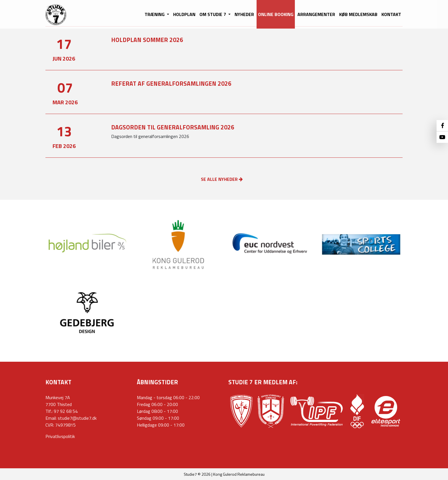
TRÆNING (155, 14)
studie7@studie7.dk (77, 418)
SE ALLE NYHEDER (222, 179)
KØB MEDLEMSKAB (358, 14)
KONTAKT (391, 14)
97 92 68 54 (66, 411)
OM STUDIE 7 (213, 14)
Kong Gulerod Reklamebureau (239, 474)
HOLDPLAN (184, 14)
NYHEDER (244, 14)
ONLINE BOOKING (276, 14)
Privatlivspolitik (60, 436)
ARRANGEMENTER (316, 14)
